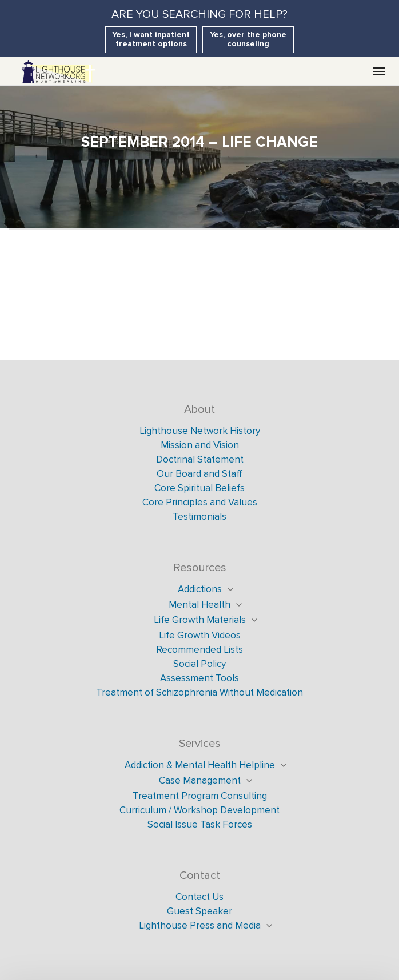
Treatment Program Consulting (200, 796)
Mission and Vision (200, 445)
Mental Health (199, 605)
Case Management (200, 780)
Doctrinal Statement (200, 459)
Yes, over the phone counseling (248, 39)
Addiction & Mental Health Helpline (200, 765)
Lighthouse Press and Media (200, 925)
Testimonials (199, 517)
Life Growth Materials (200, 620)
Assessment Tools (199, 678)
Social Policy (199, 664)
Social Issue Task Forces (200, 824)
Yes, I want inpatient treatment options (151, 39)
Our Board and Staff (199, 474)
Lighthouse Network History (200, 431)
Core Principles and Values (200, 502)
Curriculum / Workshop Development (199, 810)
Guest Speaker (199, 911)
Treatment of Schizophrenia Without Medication (199, 692)
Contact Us (199, 897)
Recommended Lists (199, 650)
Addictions (200, 589)
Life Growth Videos (200, 635)
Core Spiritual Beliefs (199, 488)
